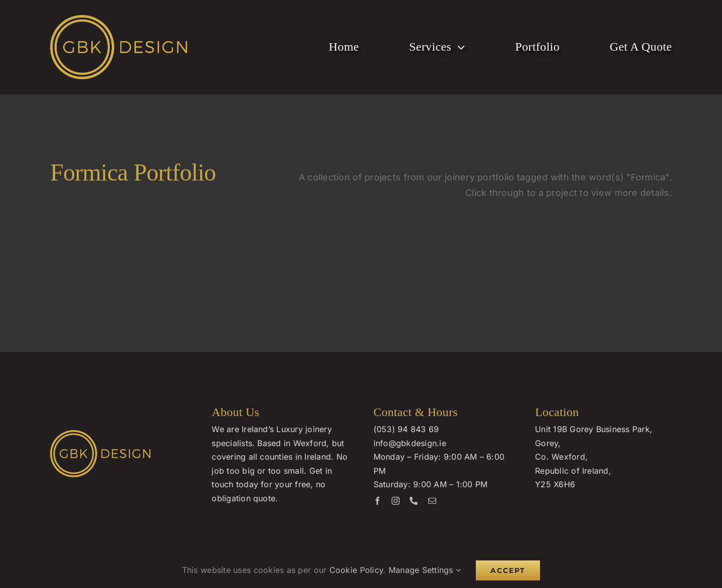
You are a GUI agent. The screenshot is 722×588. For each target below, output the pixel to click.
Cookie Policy (356, 570)
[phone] (414, 501)
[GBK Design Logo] (119, 19)
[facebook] (378, 501)
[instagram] (396, 501)
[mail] (432, 501)
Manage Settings (425, 570)
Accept (508, 570)
